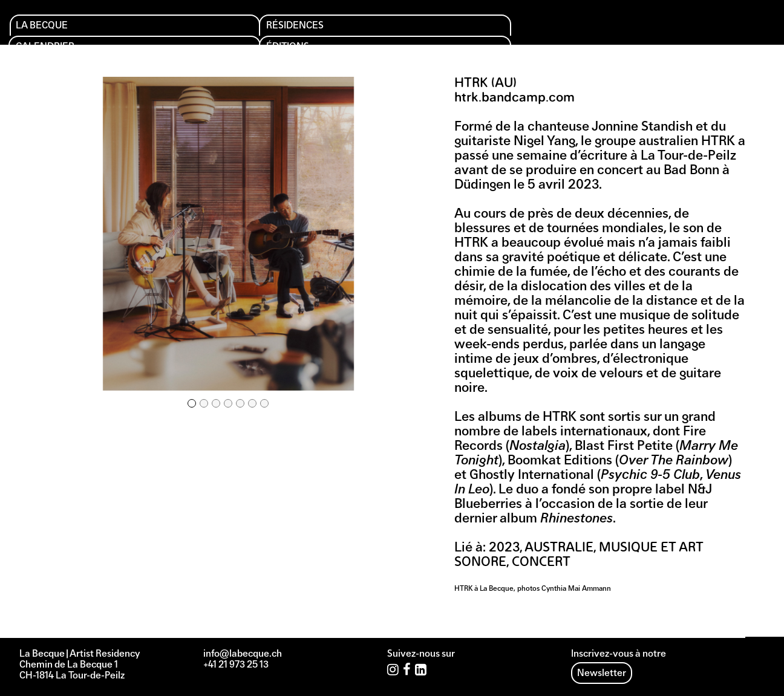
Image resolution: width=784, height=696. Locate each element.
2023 (504, 548)
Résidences (161, 31)
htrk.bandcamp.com (514, 98)
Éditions (364, 31)
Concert (541, 563)
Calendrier (268, 31)
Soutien (468, 31)
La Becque (52, 31)
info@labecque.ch (243, 654)
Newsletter (602, 674)
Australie (559, 548)
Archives (577, 31)
